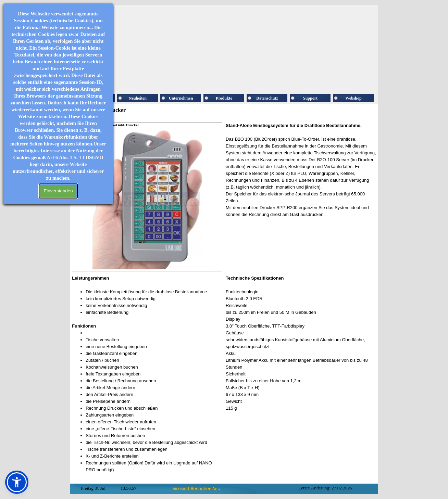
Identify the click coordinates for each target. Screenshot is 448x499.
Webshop (353, 98)
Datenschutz (267, 98)
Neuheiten (138, 98)
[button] (17, 482)
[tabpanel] (301, 174)
